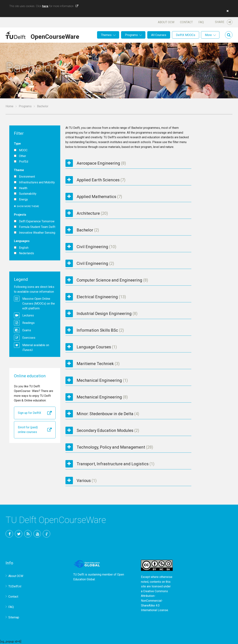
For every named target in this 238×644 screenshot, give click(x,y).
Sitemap (14, 617)
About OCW (166, 22)
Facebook (9, 534)
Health (23, 188)
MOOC (23, 150)
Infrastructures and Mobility (37, 182)
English (24, 248)
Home (9, 106)
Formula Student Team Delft (37, 227)
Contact (186, 22)
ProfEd (24, 162)
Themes (106, 35)
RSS (28, 534)
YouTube (37, 534)
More (208, 35)
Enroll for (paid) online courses (28, 430)
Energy (23, 200)
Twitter (19, 534)
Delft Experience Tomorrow (37, 221)
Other (22, 156)
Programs (131, 35)
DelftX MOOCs (186, 35)
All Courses (159, 35)
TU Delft (46, 534)
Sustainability (28, 194)
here (45, 6)
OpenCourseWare (55, 36)
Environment (27, 177)
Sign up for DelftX (29, 413)
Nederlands (26, 253)
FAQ (201, 22)
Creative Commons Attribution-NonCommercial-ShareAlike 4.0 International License (155, 601)
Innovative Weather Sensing (37, 233)
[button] (227, 11)
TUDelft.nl (15, 586)
